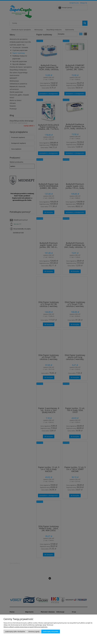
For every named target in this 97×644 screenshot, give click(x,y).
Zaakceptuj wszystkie (51, 631)
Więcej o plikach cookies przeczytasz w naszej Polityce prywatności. (26, 627)
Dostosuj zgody (34, 631)
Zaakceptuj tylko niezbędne (15, 631)
